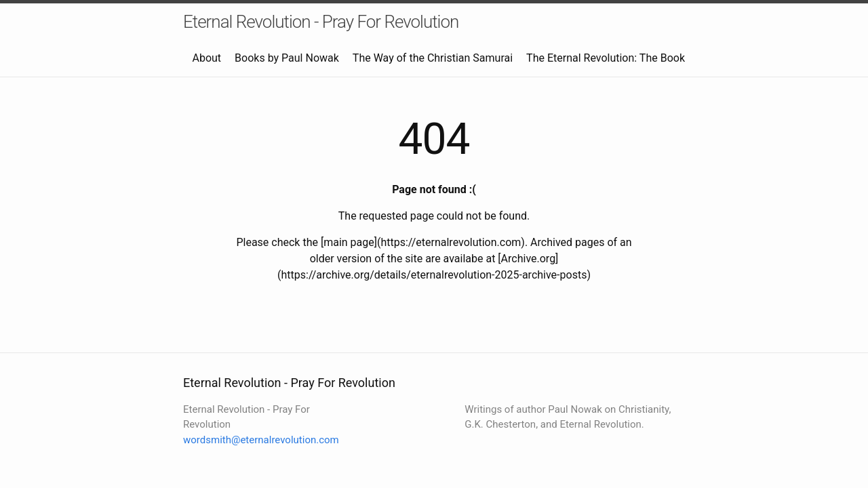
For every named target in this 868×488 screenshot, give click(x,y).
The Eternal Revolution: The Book (606, 58)
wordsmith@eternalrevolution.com (261, 440)
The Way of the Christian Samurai (433, 58)
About (206, 58)
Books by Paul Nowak (287, 58)
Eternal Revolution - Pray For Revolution (321, 22)
